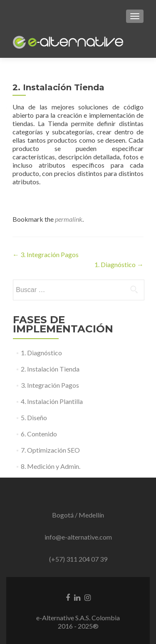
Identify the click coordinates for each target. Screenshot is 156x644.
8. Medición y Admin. (51, 466)
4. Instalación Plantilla (52, 401)
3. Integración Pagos (46, 254)
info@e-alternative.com (78, 537)
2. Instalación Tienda (50, 369)
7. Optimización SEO (50, 450)
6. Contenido (39, 434)
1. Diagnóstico (119, 264)
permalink (69, 219)
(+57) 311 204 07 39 (78, 559)
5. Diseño (34, 417)
